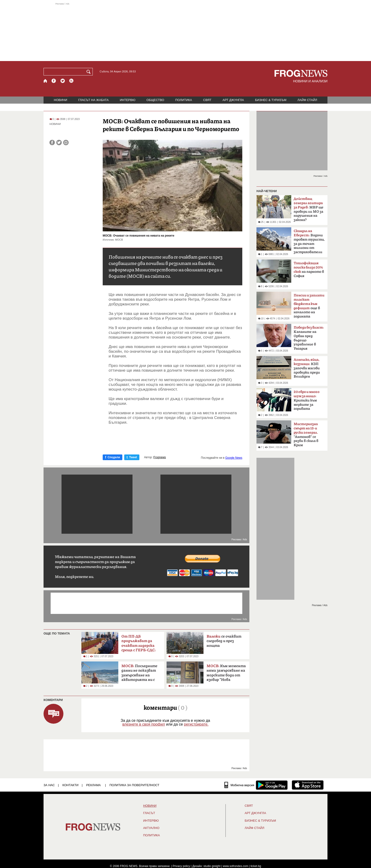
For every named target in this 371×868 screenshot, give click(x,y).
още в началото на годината (309, 306)
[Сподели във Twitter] (59, 143)
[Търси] (89, 72)
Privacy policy (181, 866)
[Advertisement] (185, 32)
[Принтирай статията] (66, 143)
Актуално (151, 828)
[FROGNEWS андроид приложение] (272, 785)
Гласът (149, 813)
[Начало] (46, 81)
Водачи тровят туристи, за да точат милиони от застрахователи (309, 242)
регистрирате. (196, 724)
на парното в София (309, 270)
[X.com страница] (63, 81)
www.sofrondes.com (236, 866)
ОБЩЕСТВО (155, 100)
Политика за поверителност (135, 785)
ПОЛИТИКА (184, 100)
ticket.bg (256, 866)
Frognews (160, 457)
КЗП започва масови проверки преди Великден (307, 368)
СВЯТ (207, 100)
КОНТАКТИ (71, 785)
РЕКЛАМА (93, 785)
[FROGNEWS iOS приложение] (308, 785)
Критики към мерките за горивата (307, 400)
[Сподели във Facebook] (52, 143)
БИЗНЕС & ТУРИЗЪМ (271, 100)
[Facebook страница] (54, 81)
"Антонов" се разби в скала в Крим (306, 435)
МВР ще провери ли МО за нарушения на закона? (309, 209)
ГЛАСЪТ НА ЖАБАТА (93, 100)
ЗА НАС (49, 785)
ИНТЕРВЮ (128, 100)
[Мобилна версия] (239, 785)
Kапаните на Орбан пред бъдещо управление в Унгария (309, 338)
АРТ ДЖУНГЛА (233, 100)
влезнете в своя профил (144, 724)
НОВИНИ (61, 100)
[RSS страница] (71, 81)
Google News (234, 458)
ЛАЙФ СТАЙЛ (307, 100)
